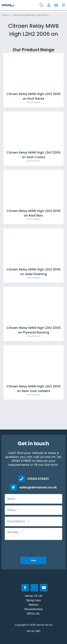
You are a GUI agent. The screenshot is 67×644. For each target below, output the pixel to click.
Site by (33, 631)
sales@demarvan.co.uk (38, 487)
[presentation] (33, 548)
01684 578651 (38, 479)
